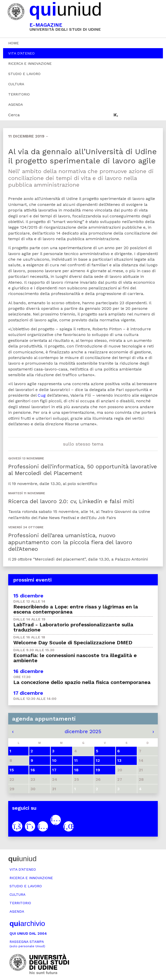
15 (12, 770)
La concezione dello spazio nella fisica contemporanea (82, 682)
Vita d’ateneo (21, 53)
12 (98, 760)
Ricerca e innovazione (30, 64)
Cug (42, 395)
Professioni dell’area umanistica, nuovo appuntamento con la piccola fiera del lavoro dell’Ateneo (70, 542)
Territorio (19, 94)
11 (76, 760)
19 (98, 770)
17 (54, 770)
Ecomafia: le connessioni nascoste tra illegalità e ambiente (75, 658)
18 (76, 770)
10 (54, 760)
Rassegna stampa (27, 944)
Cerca (14, 115)
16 (33, 770)
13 (119, 760)
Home (13, 43)
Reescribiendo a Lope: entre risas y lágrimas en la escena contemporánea (76, 609)
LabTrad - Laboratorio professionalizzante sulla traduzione (73, 627)
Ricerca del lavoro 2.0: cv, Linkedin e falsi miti (71, 501)
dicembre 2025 (83, 731)
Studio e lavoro (24, 74)
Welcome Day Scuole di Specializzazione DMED (73, 642)
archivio (27, 924)
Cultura (16, 84)
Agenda (16, 104)
